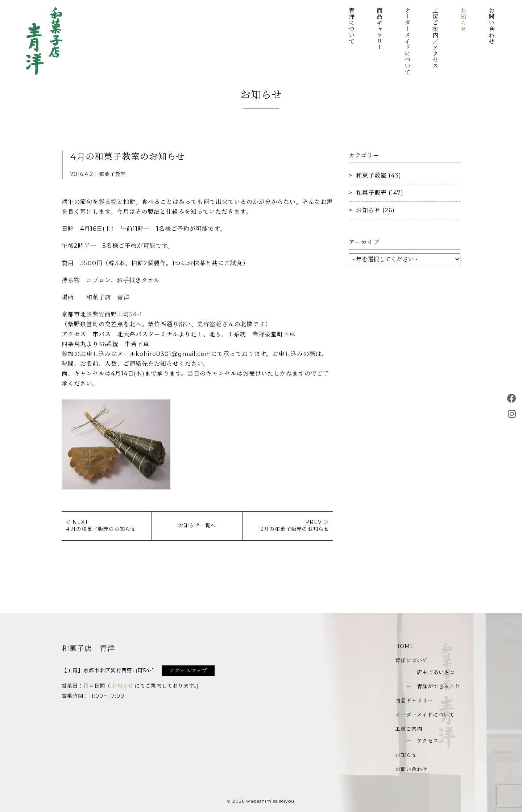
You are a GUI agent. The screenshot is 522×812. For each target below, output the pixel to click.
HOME (405, 646)
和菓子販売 (371, 193)
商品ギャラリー (379, 29)
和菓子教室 (371, 175)
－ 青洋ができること (433, 686)
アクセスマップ (188, 670)
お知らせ (463, 20)
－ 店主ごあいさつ (430, 672)
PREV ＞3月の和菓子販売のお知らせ (295, 526)
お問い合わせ (491, 26)
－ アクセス (422, 741)
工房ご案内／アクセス (435, 38)
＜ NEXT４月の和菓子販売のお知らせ (101, 526)
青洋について (351, 26)
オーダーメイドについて (407, 41)
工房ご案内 (409, 729)
